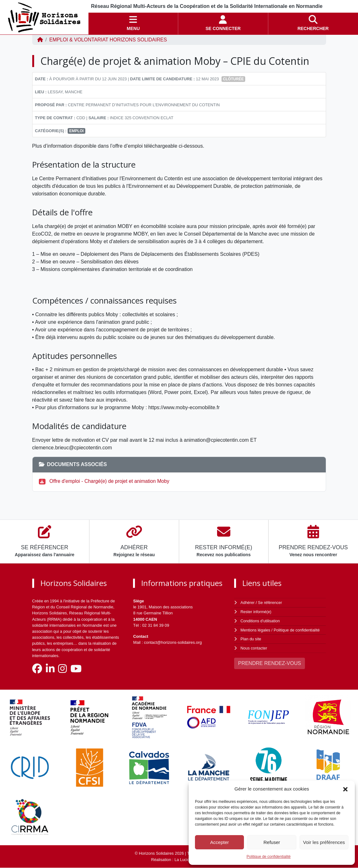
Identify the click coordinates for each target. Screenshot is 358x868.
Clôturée (233, 79)
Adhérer (247, 603)
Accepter (219, 842)
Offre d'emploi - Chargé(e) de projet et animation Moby (111, 481)
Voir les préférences (324, 842)
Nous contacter (254, 647)
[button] (345, 789)
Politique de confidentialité (268, 857)
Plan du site (251, 638)
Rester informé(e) (256, 611)
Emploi (76, 131)
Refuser (272, 842)
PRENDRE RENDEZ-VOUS (269, 662)
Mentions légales (256, 629)
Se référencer (270, 603)
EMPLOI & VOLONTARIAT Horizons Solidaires (109, 40)
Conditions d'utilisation (261, 620)
